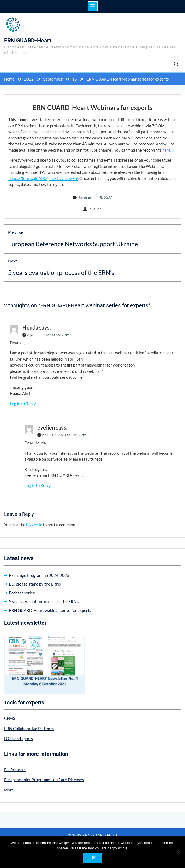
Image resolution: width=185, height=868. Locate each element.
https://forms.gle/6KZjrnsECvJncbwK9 (43, 178)
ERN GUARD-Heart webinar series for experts (50, 610)
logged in (34, 525)
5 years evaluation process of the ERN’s (44, 601)
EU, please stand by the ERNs (35, 584)
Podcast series (22, 593)
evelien (96, 209)
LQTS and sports (18, 739)
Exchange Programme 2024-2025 (39, 575)
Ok (92, 857)
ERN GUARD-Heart (28, 41)
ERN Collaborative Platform (29, 729)
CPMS (10, 718)
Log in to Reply (23, 404)
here (166, 150)
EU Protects (15, 770)
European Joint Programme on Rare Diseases (44, 780)
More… (10, 790)
